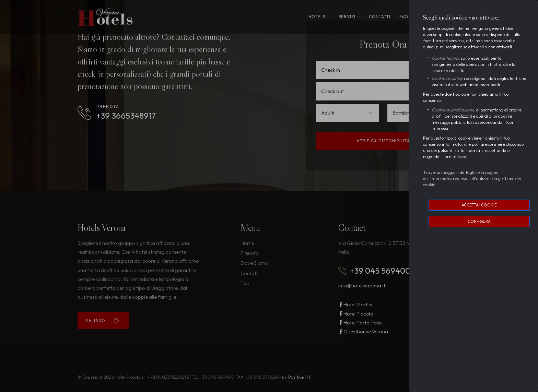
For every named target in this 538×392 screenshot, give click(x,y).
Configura (479, 221)
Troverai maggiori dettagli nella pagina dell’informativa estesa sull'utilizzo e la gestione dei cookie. (472, 178)
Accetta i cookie (479, 205)
